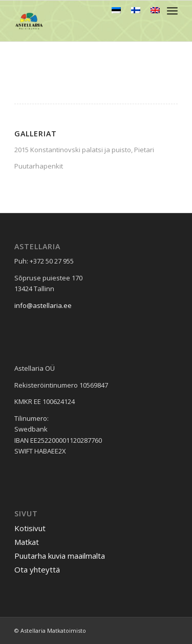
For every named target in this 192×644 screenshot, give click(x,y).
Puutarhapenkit (39, 166)
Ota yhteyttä (37, 569)
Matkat (27, 542)
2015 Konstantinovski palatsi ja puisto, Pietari (84, 150)
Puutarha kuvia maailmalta (60, 556)
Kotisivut (30, 528)
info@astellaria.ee (43, 305)
